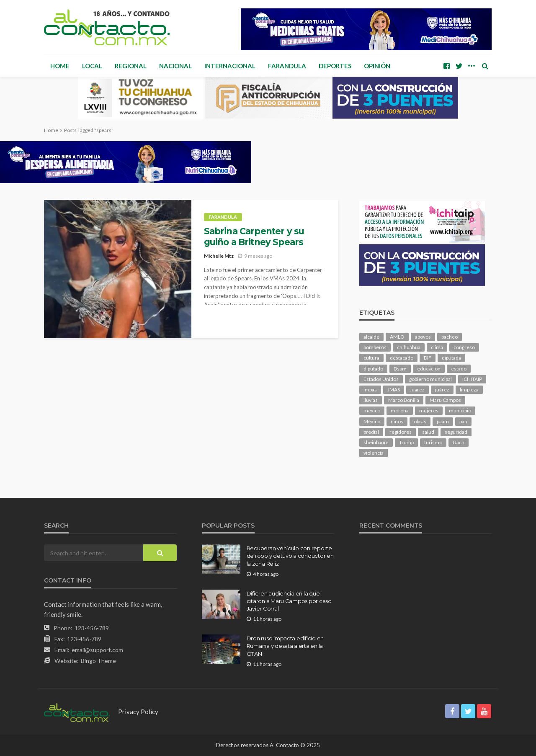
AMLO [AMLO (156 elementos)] (397, 337)
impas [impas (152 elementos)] (370, 390)
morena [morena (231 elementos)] (400, 410)
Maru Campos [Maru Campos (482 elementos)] (445, 400)
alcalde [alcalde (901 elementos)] (371, 337)
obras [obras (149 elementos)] (420, 421)
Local (92, 66)
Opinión (377, 66)
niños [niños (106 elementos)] (397, 421)
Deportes (335, 66)
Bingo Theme (98, 661)
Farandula (287, 66)
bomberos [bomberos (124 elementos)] (375, 347)
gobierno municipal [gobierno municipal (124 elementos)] (430, 379)
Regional (131, 66)
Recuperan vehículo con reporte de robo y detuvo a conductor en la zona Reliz (290, 556)
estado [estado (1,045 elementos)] (459, 369)
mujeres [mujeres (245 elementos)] (429, 410)
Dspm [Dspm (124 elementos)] (400, 369)
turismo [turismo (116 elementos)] (433, 442)
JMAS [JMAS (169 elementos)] (394, 390)
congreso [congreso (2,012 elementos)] (464, 347)
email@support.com (97, 650)
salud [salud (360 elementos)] (428, 432)
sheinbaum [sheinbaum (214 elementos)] (376, 442)
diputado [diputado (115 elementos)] (373, 369)
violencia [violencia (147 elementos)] (374, 453)
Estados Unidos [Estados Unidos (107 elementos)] (381, 379)
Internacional (230, 66)
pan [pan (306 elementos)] (463, 421)
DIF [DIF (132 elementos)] (428, 358)
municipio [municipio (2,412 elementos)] (460, 410)
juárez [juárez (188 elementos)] (442, 390)
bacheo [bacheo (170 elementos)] (450, 337)
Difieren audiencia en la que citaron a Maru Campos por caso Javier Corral (289, 601)
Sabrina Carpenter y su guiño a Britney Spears (254, 237)
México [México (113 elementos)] (372, 421)
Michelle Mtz (219, 256)
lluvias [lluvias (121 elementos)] (371, 400)
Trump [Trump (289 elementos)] (406, 442)
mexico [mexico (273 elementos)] (372, 410)
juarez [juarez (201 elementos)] (417, 390)
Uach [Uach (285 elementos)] (459, 442)
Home (60, 66)
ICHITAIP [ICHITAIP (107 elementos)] (472, 379)
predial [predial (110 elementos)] (371, 432)
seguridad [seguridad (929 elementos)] (456, 432)
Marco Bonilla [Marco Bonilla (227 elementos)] (404, 400)
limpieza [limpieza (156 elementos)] (469, 390)
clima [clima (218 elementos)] (437, 347)
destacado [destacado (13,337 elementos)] (402, 358)
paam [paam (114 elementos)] (443, 421)
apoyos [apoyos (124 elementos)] (423, 337)
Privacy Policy (138, 712)
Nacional (175, 66)
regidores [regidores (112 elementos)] (401, 432)
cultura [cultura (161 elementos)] (371, 358)
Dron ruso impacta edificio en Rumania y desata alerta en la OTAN (285, 646)
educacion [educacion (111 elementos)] (429, 369)
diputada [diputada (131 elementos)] (451, 358)
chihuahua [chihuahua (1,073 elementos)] (409, 347)
